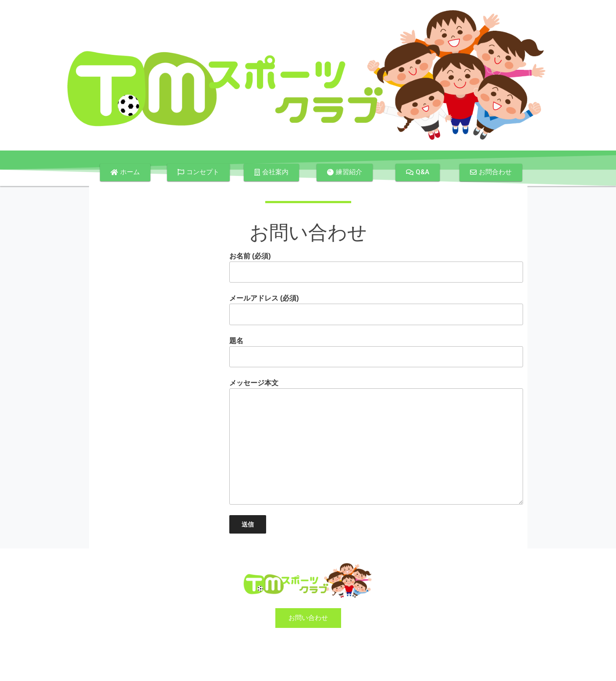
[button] (125, 172)
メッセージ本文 (376, 442)
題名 (376, 352)
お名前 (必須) (376, 267)
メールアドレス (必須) (376, 310)
